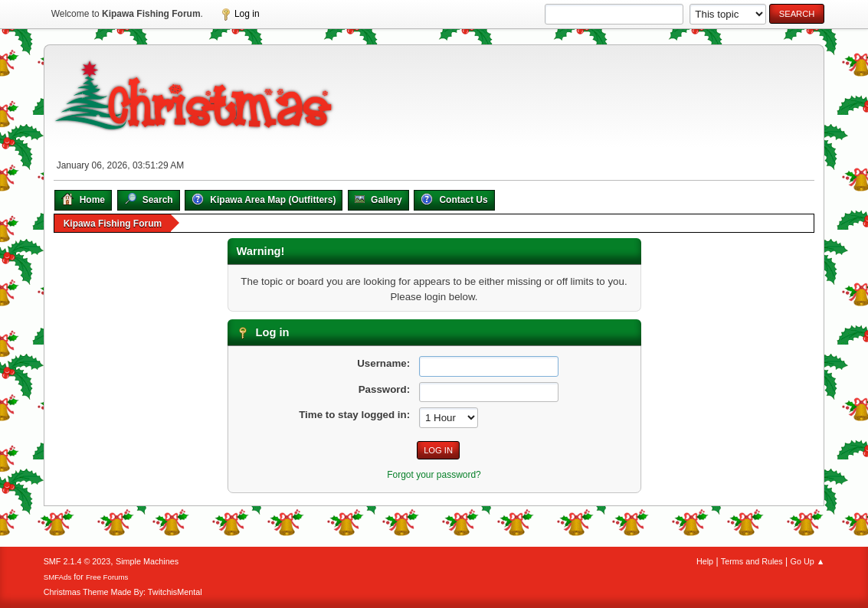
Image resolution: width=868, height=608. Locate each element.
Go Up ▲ (808, 561)
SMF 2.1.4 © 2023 (77, 561)
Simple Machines (147, 561)
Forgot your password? (434, 475)
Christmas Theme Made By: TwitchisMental (123, 592)
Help (705, 561)
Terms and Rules (752, 561)
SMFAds (58, 577)
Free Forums (107, 577)
